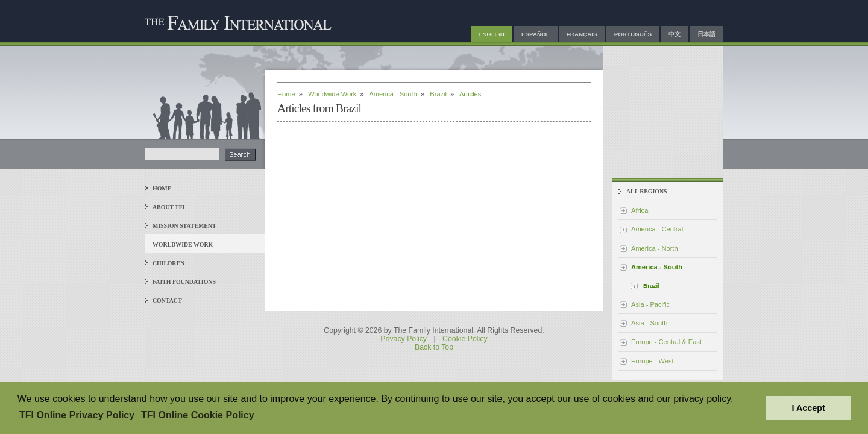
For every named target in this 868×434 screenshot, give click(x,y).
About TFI (169, 207)
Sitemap (663, 153)
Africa (640, 210)
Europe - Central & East (666, 342)
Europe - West (653, 361)
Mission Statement (184, 226)
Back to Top (434, 347)
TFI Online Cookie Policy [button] (198, 415)
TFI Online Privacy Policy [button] (77, 415)
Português (633, 34)
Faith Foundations (184, 282)
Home (162, 188)
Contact (167, 300)
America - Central (657, 229)
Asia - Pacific (650, 304)
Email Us (627, 153)
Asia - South (649, 323)
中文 (675, 34)
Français (582, 34)
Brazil (438, 94)
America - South (393, 94)
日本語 (706, 34)
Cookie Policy (465, 339)
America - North (655, 248)
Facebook (699, 153)
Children (168, 263)
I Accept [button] (808, 408)
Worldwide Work (183, 244)
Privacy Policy (404, 339)
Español (536, 34)
